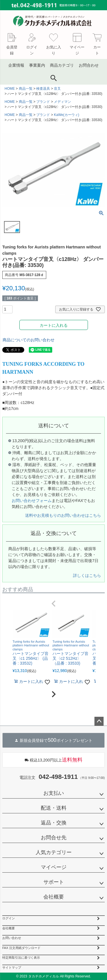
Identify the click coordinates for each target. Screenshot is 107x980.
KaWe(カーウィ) (66, 115)
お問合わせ (89, 65)
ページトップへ (99, 721)
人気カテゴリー (54, 852)
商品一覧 (26, 89)
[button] (53, 604)
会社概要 (54, 897)
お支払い (54, 793)
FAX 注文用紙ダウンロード (21, 948)
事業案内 (37, 65)
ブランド (43, 102)
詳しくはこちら (87, 575)
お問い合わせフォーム (32, 501)
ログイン (9, 918)
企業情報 (16, 65)
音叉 (57, 89)
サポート (54, 882)
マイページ (54, 867)
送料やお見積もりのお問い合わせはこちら (63, 515)
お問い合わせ (12, 938)
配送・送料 (54, 808)
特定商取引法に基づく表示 (21, 957)
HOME (10, 89)
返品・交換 (54, 823)
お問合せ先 (54, 838)
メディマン (62, 102)
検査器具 (43, 89)
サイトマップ (12, 967)
